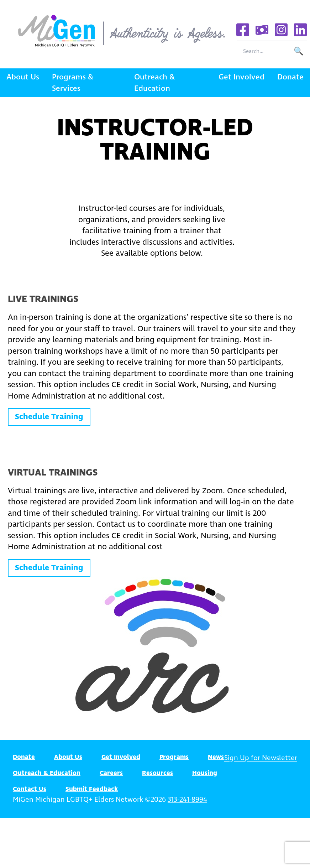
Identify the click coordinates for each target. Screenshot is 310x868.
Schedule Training (49, 417)
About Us (23, 77)
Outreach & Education (155, 83)
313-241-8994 (187, 800)
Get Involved (241, 77)
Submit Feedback (92, 789)
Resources (157, 773)
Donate (290, 77)
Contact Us (30, 789)
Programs (174, 757)
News (216, 757)
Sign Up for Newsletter (261, 758)
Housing (205, 773)
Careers (111, 773)
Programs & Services (73, 83)
